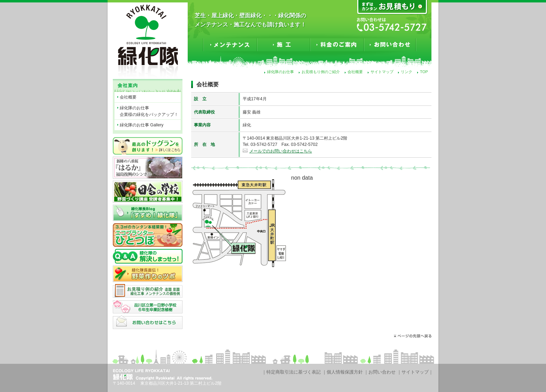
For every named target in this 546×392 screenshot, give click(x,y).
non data (302, 178)
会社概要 (355, 72)
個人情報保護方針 (345, 372)
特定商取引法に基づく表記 (294, 372)
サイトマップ (382, 72)
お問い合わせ (382, 372)
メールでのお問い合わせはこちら (281, 151)
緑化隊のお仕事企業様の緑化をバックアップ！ (149, 111)
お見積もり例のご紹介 (321, 72)
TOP (424, 72)
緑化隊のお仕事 (280, 72)
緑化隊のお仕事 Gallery (142, 125)
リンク (407, 72)
